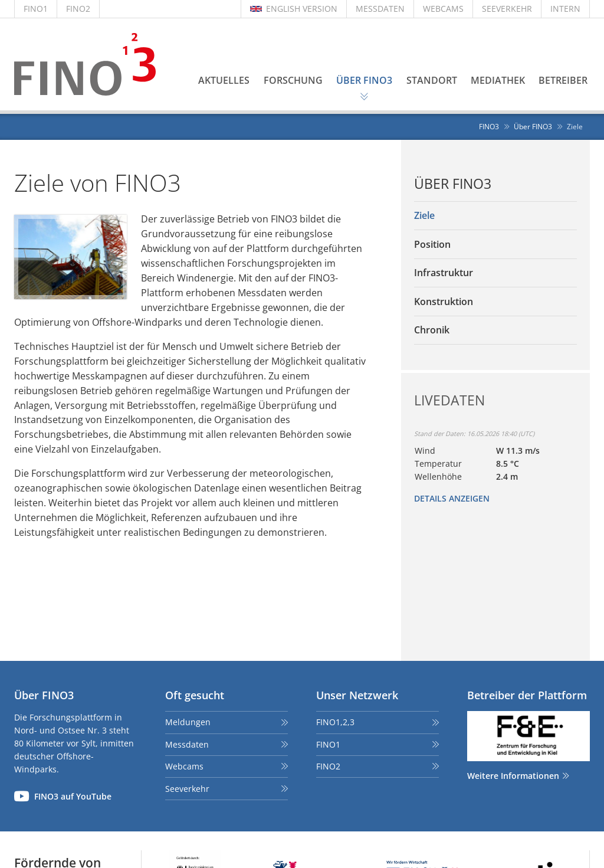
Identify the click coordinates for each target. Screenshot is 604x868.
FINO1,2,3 (335, 722)
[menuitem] (496, 216)
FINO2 (78, 9)
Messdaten (187, 744)
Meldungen (188, 722)
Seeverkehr (187, 789)
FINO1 (36, 9)
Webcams (184, 766)
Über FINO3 (453, 184)
